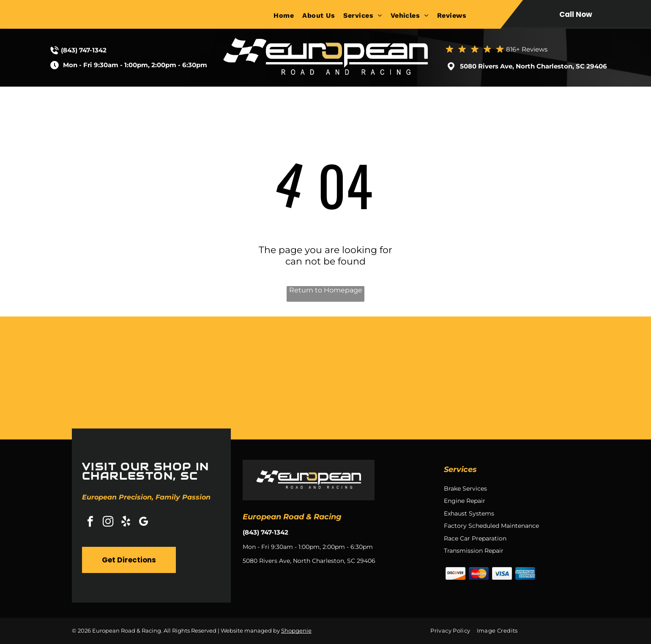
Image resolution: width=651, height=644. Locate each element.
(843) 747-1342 (84, 50)
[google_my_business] (143, 523)
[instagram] (108, 523)
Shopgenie (296, 630)
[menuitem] (288, 15)
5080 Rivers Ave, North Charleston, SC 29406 (533, 66)
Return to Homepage (326, 290)
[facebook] (90, 523)
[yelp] (126, 523)
